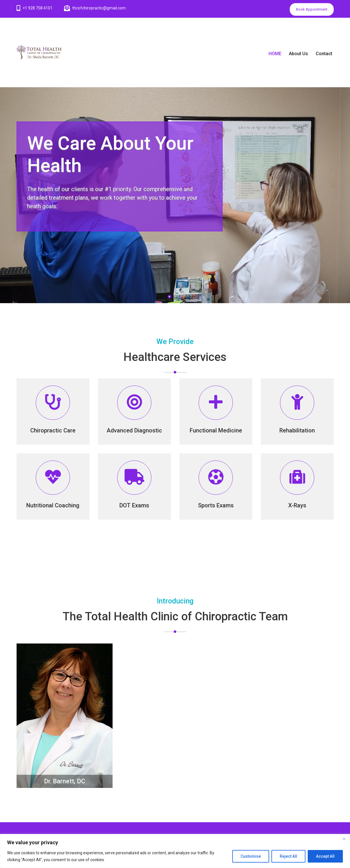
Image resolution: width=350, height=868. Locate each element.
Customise (251, 856)
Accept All (325, 856)
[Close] (344, 839)
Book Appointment (312, 9)
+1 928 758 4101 (38, 8)
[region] (175, 851)
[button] (169, 297)
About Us (304, 54)
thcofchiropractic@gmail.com (99, 8)
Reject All (288, 856)
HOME (280, 54)
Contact (329, 54)
